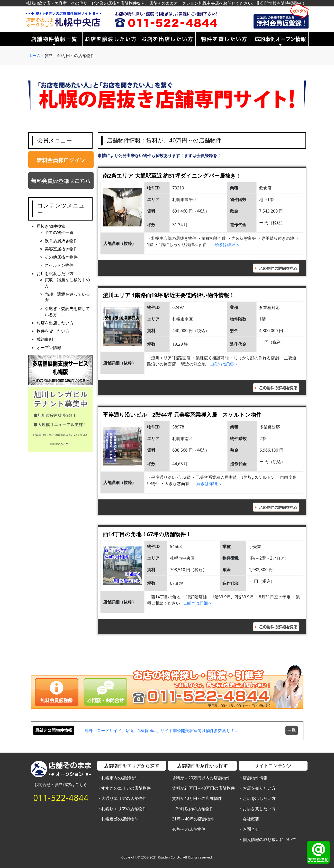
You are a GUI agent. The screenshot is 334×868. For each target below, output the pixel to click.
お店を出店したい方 (55, 323)
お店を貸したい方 (259, 809)
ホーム (34, 56)
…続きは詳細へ (225, 244)
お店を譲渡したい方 (55, 273)
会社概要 (251, 819)
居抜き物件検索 (51, 226)
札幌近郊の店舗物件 (120, 819)
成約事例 (45, 339)
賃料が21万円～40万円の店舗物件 (204, 788)
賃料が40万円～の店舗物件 (197, 798)
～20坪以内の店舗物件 (193, 809)
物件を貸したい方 (53, 331)
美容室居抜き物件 (61, 249)
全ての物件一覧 (59, 232)
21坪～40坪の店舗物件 (193, 819)
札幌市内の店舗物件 (120, 778)
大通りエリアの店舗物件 (124, 798)
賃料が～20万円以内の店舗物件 (201, 778)
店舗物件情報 (255, 778)
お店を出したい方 (259, 798)
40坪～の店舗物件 (189, 829)
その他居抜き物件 (61, 257)
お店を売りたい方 (259, 788)
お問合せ (251, 829)
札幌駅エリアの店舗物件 (124, 809)
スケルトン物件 (59, 265)
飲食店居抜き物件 (61, 241)
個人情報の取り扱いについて (269, 839)
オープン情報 (49, 348)
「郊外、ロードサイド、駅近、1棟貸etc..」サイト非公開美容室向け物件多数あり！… (160, 731)
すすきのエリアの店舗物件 (126, 788)
